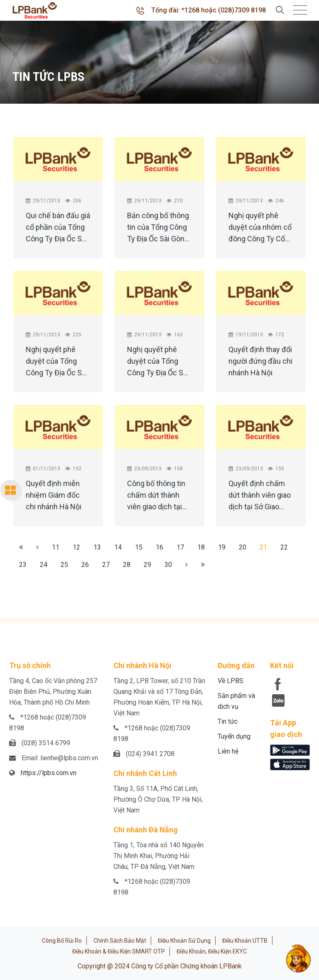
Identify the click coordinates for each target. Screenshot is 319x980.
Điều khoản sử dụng (184, 941)
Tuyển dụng (234, 736)
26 (85, 565)
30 (168, 565)
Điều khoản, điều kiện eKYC (212, 951)
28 (127, 565)
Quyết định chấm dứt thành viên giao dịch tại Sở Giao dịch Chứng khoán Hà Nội (260, 496)
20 (243, 547)
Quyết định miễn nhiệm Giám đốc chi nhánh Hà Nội (54, 495)
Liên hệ (228, 751)
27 (106, 565)
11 (56, 547)
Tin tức (228, 721)
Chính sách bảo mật (120, 941)
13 (97, 547)
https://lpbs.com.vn (49, 773)
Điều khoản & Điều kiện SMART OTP (119, 951)
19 (222, 547)
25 (64, 565)
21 (263, 547)
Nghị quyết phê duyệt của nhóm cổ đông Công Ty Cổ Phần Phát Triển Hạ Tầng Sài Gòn (260, 229)
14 (118, 547)
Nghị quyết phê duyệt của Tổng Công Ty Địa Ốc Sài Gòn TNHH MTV (56, 362)
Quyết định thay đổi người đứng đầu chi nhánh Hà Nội (260, 361)
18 (201, 547)
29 (147, 565)
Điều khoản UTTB (245, 941)
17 (180, 547)
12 (76, 547)
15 (139, 547)
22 (284, 547)
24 (44, 565)
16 (159, 547)
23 (23, 565)
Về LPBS (231, 681)
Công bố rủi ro (62, 941)
